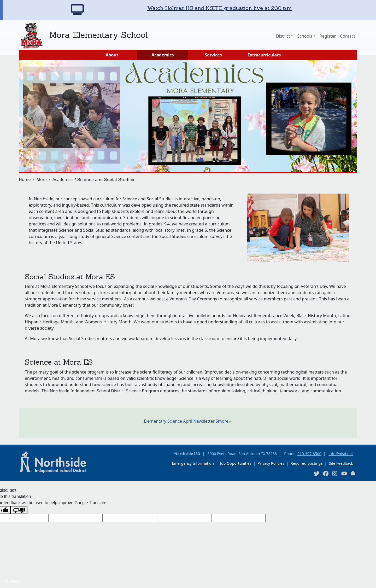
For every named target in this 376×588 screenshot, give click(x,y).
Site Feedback (341, 463)
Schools (305, 36)
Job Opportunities (236, 463)
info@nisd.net (341, 454)
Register (328, 36)
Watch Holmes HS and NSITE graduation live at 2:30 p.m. (220, 8)
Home (25, 179)
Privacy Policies (271, 463)
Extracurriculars (264, 55)
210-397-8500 (309, 454)
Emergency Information (193, 463)
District (283, 36)
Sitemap (11, 581)
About (112, 55)
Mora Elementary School (98, 35)
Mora (41, 179)
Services (213, 55)
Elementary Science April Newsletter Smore (188, 421)
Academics (163, 55)
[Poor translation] (19, 510)
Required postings (306, 463)
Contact (348, 36)
